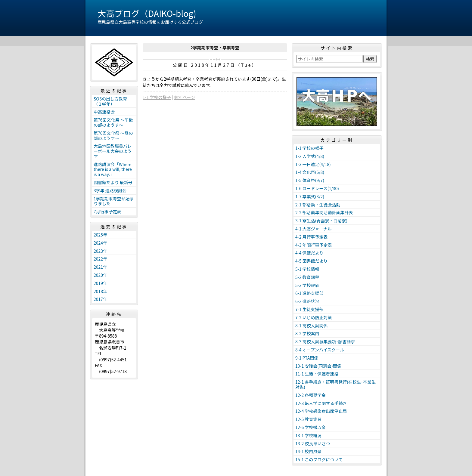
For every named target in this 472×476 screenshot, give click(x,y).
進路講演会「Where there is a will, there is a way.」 (113, 169)
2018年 (100, 291)
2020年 (100, 275)
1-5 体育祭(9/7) (310, 180)
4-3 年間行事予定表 (314, 245)
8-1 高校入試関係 (312, 326)
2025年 (100, 235)
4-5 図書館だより (311, 261)
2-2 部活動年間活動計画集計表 (324, 212)
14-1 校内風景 (308, 451)
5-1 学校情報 (307, 269)
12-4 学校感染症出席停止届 (321, 411)
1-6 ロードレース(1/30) (317, 188)
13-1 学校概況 (308, 435)
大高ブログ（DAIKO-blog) (147, 13)
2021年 (100, 267)
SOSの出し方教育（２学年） (110, 101)
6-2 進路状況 (307, 301)
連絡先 (114, 314)
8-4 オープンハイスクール (320, 350)
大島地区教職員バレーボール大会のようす (113, 151)
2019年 (100, 283)
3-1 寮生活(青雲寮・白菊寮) (321, 221)
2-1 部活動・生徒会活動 (318, 205)
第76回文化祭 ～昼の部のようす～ (113, 136)
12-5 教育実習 (308, 419)
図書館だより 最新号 (113, 182)
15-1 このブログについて (319, 459)
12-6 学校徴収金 (311, 427)
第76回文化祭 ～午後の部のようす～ (113, 122)
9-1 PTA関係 (307, 358)
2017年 (100, 299)
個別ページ (185, 97)
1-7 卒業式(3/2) (310, 196)
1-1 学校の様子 (157, 97)
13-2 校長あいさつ (313, 444)
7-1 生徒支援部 (309, 309)
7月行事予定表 (107, 212)
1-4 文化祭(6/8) (310, 172)
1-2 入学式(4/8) (310, 156)
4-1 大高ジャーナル (314, 229)
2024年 (100, 243)
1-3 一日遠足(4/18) (313, 164)
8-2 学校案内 (307, 333)
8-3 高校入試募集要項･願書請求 (325, 342)
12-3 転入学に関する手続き (321, 403)
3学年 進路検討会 (110, 190)
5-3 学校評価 (307, 285)
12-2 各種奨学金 (311, 395)
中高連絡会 (104, 112)
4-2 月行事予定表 (312, 237)
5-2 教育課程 (307, 277)
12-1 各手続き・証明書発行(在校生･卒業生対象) (335, 384)
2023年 (100, 251)
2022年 (100, 259)
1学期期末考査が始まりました (114, 201)
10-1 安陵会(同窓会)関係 (318, 366)
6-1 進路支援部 (309, 293)
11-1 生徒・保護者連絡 (317, 374)
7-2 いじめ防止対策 (314, 317)
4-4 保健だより (309, 253)
